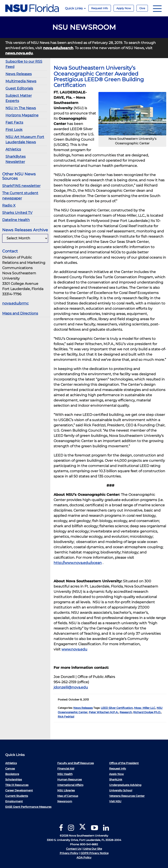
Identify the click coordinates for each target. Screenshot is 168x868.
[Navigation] (157, 8)
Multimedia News (21, 81)
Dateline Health (16, 220)
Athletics (13, 149)
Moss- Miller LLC (145, 708)
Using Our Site (93, 849)
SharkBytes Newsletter (16, 159)
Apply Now (124, 8)
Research (126, 712)
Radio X (9, 205)
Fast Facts (14, 122)
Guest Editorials (19, 88)
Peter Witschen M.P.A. (104, 712)
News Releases (19, 74)
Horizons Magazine (22, 115)
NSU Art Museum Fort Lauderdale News (25, 139)
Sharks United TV (17, 213)
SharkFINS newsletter (21, 186)
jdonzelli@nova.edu (71, 687)
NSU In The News (21, 108)
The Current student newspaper (20, 196)
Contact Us (73, 849)
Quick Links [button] (75, 8)
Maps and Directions (20, 313)
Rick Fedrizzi (66, 717)
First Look (14, 130)
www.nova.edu (74, 649)
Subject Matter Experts (19, 98)
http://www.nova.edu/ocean (78, 563)
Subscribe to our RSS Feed (24, 64)
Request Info (100, 8)
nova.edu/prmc (15, 303)
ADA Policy (84, 857)
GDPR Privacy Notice (94, 853)
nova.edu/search (58, 48)
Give (142, 8)
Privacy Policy (69, 853)
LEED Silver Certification (117, 708)
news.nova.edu (19, 53)
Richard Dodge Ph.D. (147, 712)
